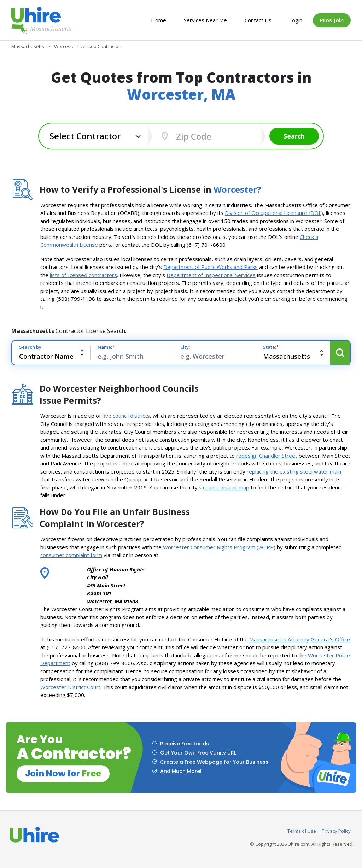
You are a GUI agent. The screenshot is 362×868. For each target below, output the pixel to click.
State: (271, 347)
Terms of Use (302, 831)
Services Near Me (205, 20)
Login (296, 20)
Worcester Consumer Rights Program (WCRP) (219, 547)
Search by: (31, 347)
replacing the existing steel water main (294, 471)
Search (294, 136)
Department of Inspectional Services (211, 275)
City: (185, 347)
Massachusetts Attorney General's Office (300, 639)
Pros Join (332, 20)
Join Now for (63, 773)
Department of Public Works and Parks (211, 267)
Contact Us (258, 20)
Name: (106, 347)
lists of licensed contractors (83, 275)
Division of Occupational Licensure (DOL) (274, 213)
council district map (226, 487)
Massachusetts (36, 29)
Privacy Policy (336, 831)
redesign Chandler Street (267, 456)
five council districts (126, 416)
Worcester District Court (70, 687)
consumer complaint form (71, 555)
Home (159, 20)
